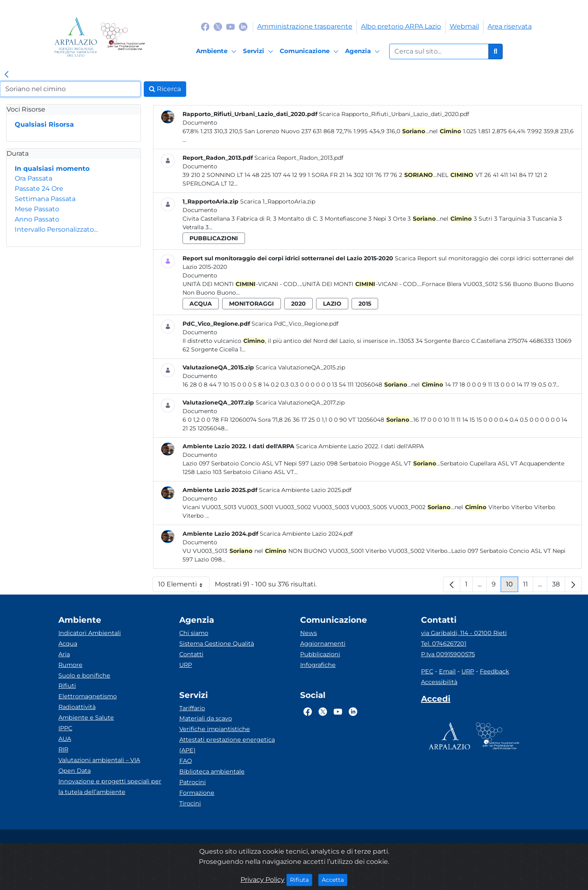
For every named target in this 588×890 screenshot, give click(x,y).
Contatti (191, 654)
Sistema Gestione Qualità (217, 644)
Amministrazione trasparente (305, 26)
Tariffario (192, 708)
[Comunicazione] (310, 51)
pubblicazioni (214, 238)
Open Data (75, 771)
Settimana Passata (45, 199)
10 (512, 586)
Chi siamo (194, 633)
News (308, 633)
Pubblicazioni (320, 654)
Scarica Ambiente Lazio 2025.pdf (305, 490)
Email (447, 671)
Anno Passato (37, 219)
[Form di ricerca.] (439, 51)
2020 (298, 304)
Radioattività (77, 707)
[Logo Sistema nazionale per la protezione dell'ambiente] (123, 37)
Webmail (464, 26)
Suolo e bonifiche (84, 675)
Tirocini (190, 803)
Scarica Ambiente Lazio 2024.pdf (306, 534)
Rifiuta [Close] (301, 879)
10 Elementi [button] (184, 586)
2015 (365, 304)
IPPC (65, 728)
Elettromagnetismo (88, 696)
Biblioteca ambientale (212, 771)
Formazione (197, 793)
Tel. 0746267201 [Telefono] (444, 644)
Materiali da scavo (206, 718)
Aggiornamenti (323, 644)
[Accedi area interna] (436, 700)
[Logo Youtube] (231, 26)
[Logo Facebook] (205, 26)
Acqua (68, 644)
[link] (7, 75)
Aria (64, 654)
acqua (201, 304)
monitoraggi (252, 304)
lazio (332, 304)
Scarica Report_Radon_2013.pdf (299, 158)
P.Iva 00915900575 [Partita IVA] (448, 654)
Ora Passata (33, 178)
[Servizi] (259, 51)
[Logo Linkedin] (243, 26)
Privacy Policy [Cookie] (263, 880)
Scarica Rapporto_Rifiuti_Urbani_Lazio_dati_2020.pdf (394, 114)
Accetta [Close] (335, 879)
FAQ (186, 761)
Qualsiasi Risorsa (44, 124)
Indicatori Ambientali (90, 633)
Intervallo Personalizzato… (56, 229)
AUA (65, 739)
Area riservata (510, 26)
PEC (427, 671)
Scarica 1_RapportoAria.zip (278, 201)
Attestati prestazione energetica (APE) (227, 745)
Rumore (70, 665)
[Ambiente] (217, 51)
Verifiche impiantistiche (215, 729)
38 (559, 586)
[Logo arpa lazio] (76, 37)
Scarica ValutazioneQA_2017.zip (300, 403)
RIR (63, 749)
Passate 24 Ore (39, 189)
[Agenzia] (364, 51)
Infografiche (318, 665)
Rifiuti (67, 686)
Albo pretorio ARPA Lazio (401, 26)
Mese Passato (37, 209)
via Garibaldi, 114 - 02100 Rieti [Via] (464, 633)
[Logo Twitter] (218, 26)
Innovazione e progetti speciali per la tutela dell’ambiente (110, 787)
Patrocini (193, 782)
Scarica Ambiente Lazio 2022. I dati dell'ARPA (360, 446)
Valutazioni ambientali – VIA (99, 760)
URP (186, 665)
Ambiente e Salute (86, 718)
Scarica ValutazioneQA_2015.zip (300, 367)
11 (528, 586)
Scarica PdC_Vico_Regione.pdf (295, 324)
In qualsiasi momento (52, 169)
